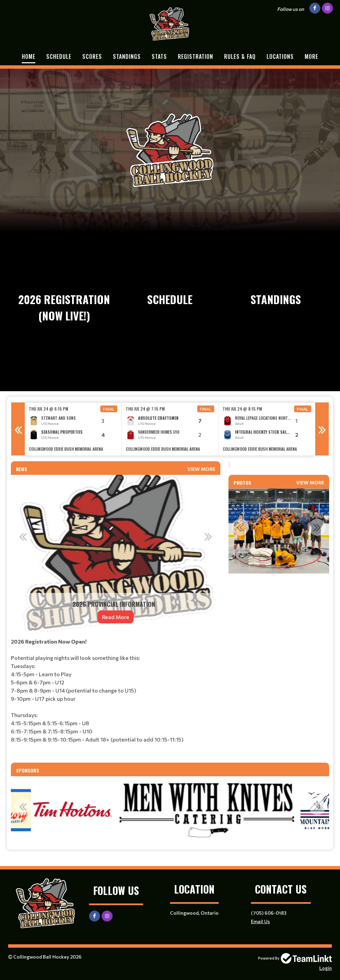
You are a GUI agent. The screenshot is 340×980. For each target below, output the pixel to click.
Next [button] (322, 429)
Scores (92, 56)
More (311, 56)
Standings (127, 56)
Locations (280, 56)
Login (326, 968)
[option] (73, 429)
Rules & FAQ (240, 56)
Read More (116, 617)
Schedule (59, 56)
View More (201, 469)
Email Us (260, 921)
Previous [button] (18, 429)
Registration (195, 56)
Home (29, 56)
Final (109, 409)
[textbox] (116, 697)
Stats (159, 56)
